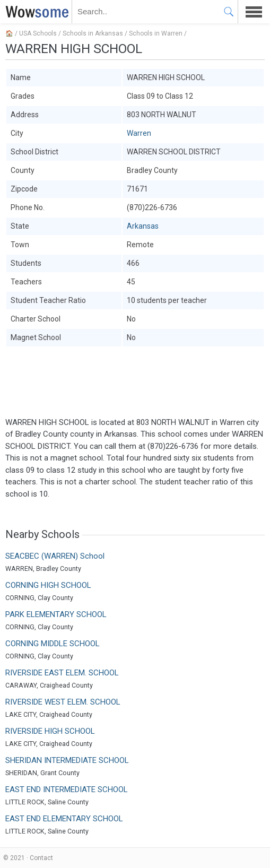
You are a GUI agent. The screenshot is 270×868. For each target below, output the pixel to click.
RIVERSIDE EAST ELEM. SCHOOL (62, 673)
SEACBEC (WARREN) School (55, 556)
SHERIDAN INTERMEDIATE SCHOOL (67, 760)
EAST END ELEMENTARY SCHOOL (64, 819)
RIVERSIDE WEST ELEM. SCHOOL (63, 702)
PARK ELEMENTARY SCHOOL (56, 614)
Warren (139, 133)
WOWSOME (35, 12)
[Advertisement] (135, 382)
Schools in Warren (156, 33)
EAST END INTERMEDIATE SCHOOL (67, 789)
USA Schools (38, 33)
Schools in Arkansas (93, 33)
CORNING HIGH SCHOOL (48, 585)
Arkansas (143, 226)
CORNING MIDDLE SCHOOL (53, 644)
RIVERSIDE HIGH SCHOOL (50, 731)
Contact (41, 858)
